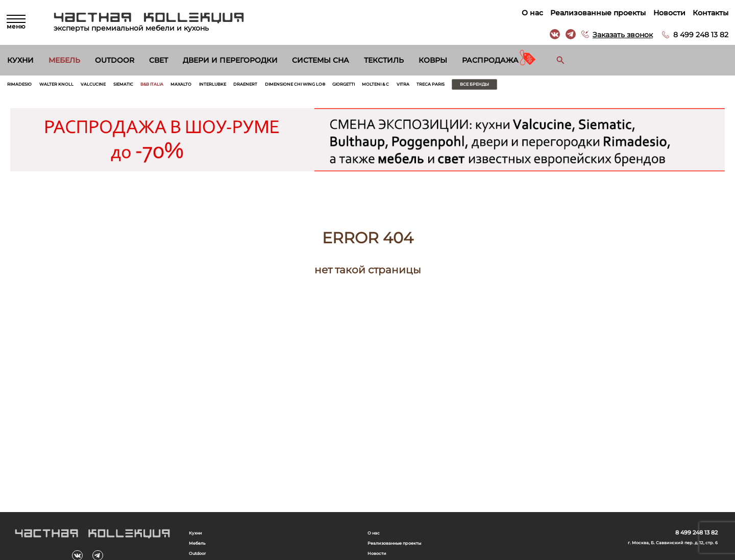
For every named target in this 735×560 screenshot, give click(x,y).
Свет (158, 60)
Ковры (433, 60)
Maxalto (250, 87)
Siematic (170, 87)
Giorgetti (480, 87)
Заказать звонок (619, 35)
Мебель (64, 60)
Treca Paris (600, 87)
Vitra (562, 87)
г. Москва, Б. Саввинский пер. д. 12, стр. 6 (653, 548)
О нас (529, 13)
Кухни (20, 60)
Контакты (707, 13)
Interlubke (294, 87)
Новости (666, 13)
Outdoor (115, 60)
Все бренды (662, 87)
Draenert (339, 87)
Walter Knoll (77, 87)
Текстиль (384, 60)
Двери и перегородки (230, 60)
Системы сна (321, 60)
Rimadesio (26, 87)
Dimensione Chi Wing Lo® (410, 87)
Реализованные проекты (594, 13)
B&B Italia (210, 87)
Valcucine (128, 87)
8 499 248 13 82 (697, 35)
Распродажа (490, 60)
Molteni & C (524, 87)
